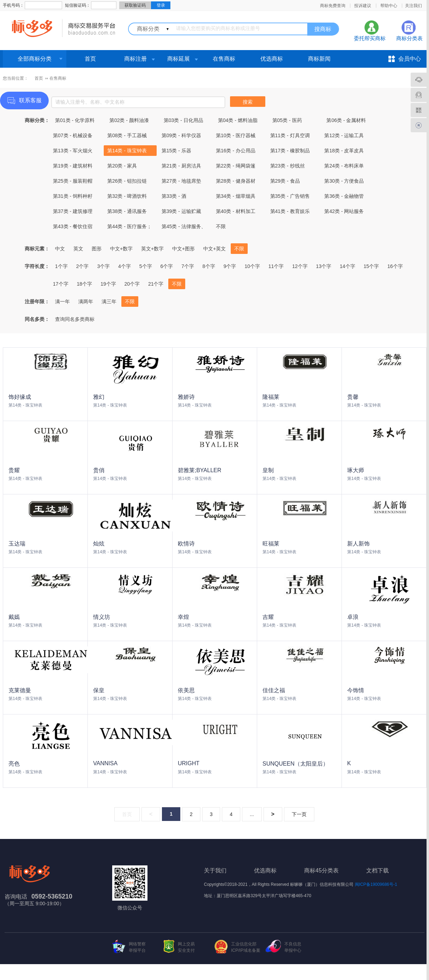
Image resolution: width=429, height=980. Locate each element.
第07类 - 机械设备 (73, 135)
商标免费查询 (333, 6)
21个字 (156, 284)
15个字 (371, 266)
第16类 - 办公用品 (236, 151)
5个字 (146, 266)
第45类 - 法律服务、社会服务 (184, 228)
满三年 (109, 302)
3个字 (103, 266)
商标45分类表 (321, 871)
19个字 (108, 284)
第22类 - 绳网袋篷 (236, 166)
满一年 (62, 302)
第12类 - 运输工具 (344, 135)
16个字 (395, 266)
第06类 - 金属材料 (346, 120)
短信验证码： (78, 5)
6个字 (167, 266)
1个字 (61, 266)
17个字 (61, 284)
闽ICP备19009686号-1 (376, 884)
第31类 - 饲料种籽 (73, 196)
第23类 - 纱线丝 (288, 166)
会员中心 (410, 59)
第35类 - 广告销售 (290, 196)
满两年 (86, 302)
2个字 (83, 266)
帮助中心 (389, 6)
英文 (78, 249)
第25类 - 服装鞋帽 (73, 181)
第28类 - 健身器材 (236, 181)
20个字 (132, 284)
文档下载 (377, 871)
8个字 (209, 266)
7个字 (188, 266)
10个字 (252, 266)
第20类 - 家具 (122, 166)
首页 (90, 59)
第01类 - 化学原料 (75, 120)
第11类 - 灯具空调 (290, 135)
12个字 (300, 266)
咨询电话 (16, 897)
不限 (221, 226)
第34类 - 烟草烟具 (236, 196)
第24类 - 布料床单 (344, 166)
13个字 (324, 266)
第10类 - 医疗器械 (236, 135)
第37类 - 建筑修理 (73, 211)
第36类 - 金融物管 (344, 196)
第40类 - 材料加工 (236, 211)
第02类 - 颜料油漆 (129, 120)
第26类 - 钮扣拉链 (127, 181)
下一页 (299, 814)
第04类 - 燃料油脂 (238, 120)
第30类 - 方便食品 (344, 181)
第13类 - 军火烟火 (73, 151)
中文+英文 (214, 249)
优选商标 (272, 59)
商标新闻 (319, 59)
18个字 (84, 284)
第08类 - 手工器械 (127, 135)
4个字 (125, 266)
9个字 (230, 266)
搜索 (248, 102)
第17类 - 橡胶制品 (290, 151)
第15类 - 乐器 (176, 151)
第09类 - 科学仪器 (181, 135)
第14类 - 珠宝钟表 (127, 151)
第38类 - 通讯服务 (127, 211)
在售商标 (224, 59)
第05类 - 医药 (287, 120)
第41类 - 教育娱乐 (290, 211)
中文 (60, 249)
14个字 (348, 266)
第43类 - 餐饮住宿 (73, 226)
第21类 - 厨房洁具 (181, 166)
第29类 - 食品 (285, 181)
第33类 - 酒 (174, 196)
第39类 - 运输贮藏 (181, 211)
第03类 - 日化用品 (183, 120)
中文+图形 (183, 249)
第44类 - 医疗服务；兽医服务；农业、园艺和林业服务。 (129, 228)
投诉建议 (363, 6)
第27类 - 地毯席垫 (181, 181)
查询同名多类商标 (75, 319)
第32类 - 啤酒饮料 (127, 196)
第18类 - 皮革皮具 (344, 151)
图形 (97, 249)
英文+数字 (152, 249)
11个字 (276, 266)
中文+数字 (121, 249)
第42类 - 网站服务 (344, 211)
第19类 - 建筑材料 (73, 166)
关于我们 (215, 871)
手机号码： (13, 5)
